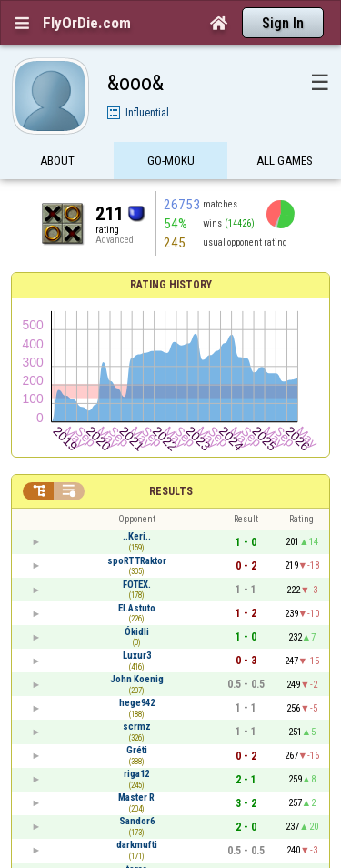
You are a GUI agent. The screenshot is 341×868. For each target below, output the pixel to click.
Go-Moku (171, 161)
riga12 (136, 774)
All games (285, 161)
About (57, 161)
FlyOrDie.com (87, 23)
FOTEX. (137, 585)
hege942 (137, 703)
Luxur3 (137, 656)
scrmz (137, 727)
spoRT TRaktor (137, 561)
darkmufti (137, 845)
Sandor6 (137, 821)
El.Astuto (137, 608)
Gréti (137, 750)
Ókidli (137, 632)
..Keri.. (137, 536)
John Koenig (137, 679)
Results (171, 491)
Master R (136, 797)
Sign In (283, 23)
